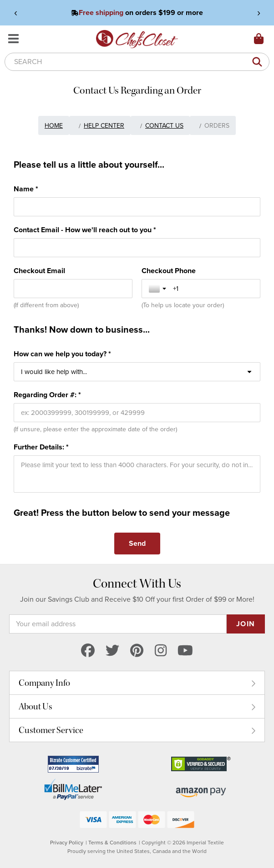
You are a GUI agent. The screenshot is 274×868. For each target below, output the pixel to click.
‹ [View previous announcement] (16, 12)
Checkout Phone (169, 271)
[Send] (137, 544)
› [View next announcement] (259, 12)
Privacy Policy (67, 843)
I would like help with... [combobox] (54, 372)
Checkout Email (39, 271)
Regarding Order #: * (47, 395)
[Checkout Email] (73, 289)
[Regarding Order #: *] (137, 413)
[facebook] (88, 651)
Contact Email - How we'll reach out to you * (85, 230)
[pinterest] (137, 651)
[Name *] (137, 207)
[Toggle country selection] (158, 289)
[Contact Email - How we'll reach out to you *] (137, 248)
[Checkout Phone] (213, 289)
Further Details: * (41, 447)
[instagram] (161, 651)
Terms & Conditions (112, 843)
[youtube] (185, 651)
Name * (26, 189)
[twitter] (112, 651)
